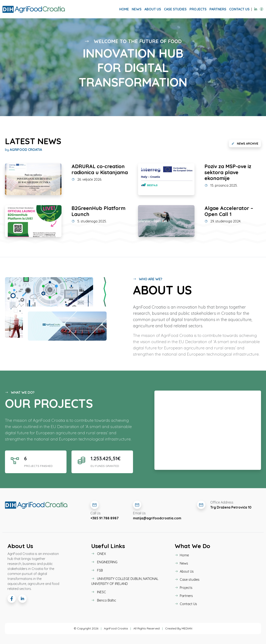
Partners (218, 9)
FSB (97, 570)
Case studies (175, 9)
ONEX (99, 554)
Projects (198, 9)
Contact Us (239, 9)
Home (124, 9)
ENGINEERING (104, 562)
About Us (153, 9)
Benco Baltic (104, 600)
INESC (99, 592)
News (137, 9)
